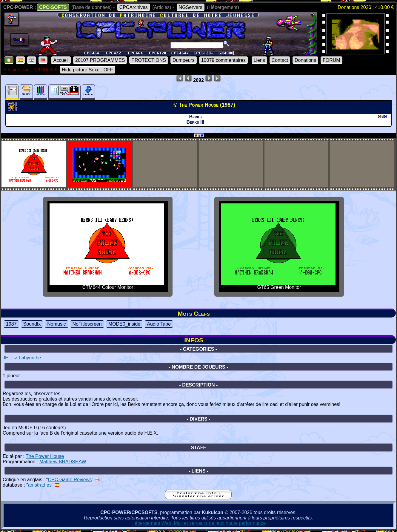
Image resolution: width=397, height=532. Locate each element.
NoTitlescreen (87, 324)
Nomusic (56, 324)
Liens (259, 60)
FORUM (331, 60)
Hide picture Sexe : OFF (87, 70)
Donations (305, 60)
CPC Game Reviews (70, 480)
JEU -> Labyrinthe (22, 358)
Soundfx (32, 324)
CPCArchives (134, 7)
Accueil (61, 60)
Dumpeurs (184, 60)
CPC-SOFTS (53, 7)
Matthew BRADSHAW (63, 462)
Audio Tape (159, 324)
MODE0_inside (124, 324)
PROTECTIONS (149, 60)
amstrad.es (40, 485)
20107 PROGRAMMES (100, 60)
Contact (280, 60)
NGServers (191, 7)
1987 (11, 324)
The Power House (45, 456)
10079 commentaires (223, 60)
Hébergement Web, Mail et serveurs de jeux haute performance (199, 523)
